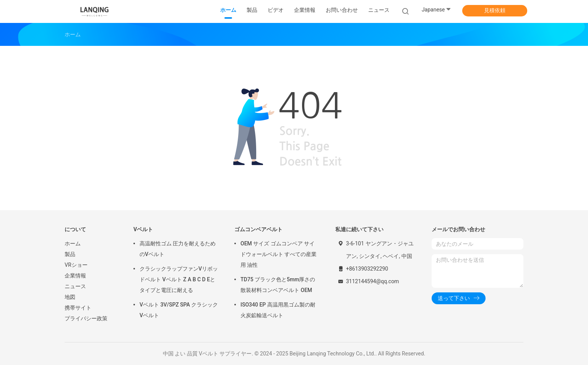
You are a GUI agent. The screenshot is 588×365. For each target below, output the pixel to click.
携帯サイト (78, 308)
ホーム (73, 243)
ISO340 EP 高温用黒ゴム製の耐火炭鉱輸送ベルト (278, 310)
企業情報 (75, 276)
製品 (70, 254)
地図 (70, 297)
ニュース (75, 286)
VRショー (76, 265)
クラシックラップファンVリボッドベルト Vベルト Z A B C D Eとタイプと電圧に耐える (179, 279)
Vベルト (143, 229)
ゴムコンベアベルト (258, 229)
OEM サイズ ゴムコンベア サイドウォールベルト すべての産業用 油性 (279, 254)
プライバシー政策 (86, 318)
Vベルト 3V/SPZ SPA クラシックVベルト (179, 310)
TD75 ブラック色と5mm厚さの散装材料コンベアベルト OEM (278, 285)
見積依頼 (495, 10)
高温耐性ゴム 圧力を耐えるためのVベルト (178, 249)
